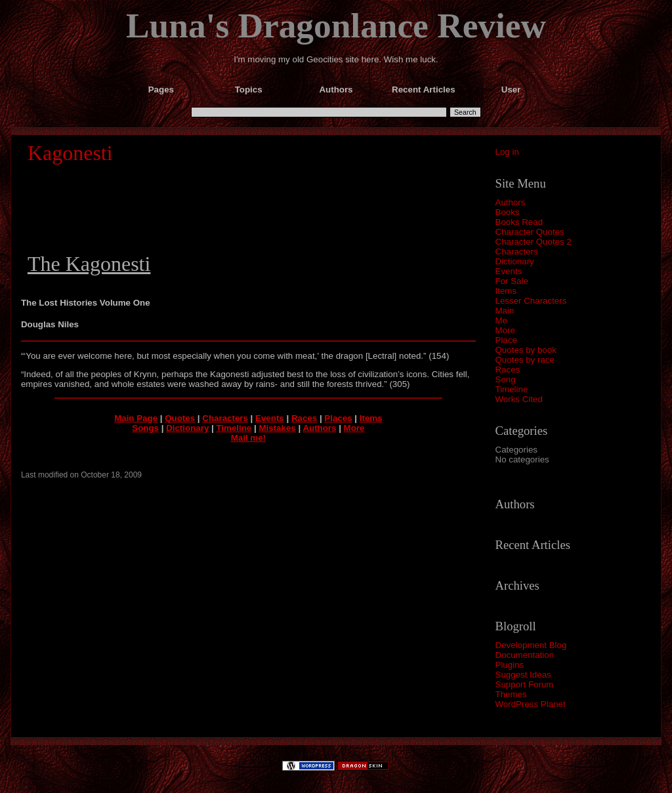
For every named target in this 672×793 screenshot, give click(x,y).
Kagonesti (70, 153)
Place (506, 340)
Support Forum (525, 684)
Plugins (510, 665)
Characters (517, 252)
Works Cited (519, 399)
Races (508, 370)
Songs (145, 428)
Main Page (136, 418)
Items (506, 291)
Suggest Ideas (523, 675)
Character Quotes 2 (534, 242)
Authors (511, 202)
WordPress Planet (531, 704)
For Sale (512, 281)
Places (338, 418)
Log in (507, 152)
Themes (511, 694)
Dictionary (515, 261)
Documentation (525, 655)
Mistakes (277, 428)
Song (506, 379)
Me (502, 320)
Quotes (180, 418)
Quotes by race (525, 360)
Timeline (512, 389)
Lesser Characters (531, 301)
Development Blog (531, 645)
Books (508, 212)
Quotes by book (526, 350)
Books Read (519, 222)
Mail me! (248, 438)
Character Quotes (530, 232)
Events (509, 271)
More (505, 330)
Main (505, 311)
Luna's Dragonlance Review (336, 26)
